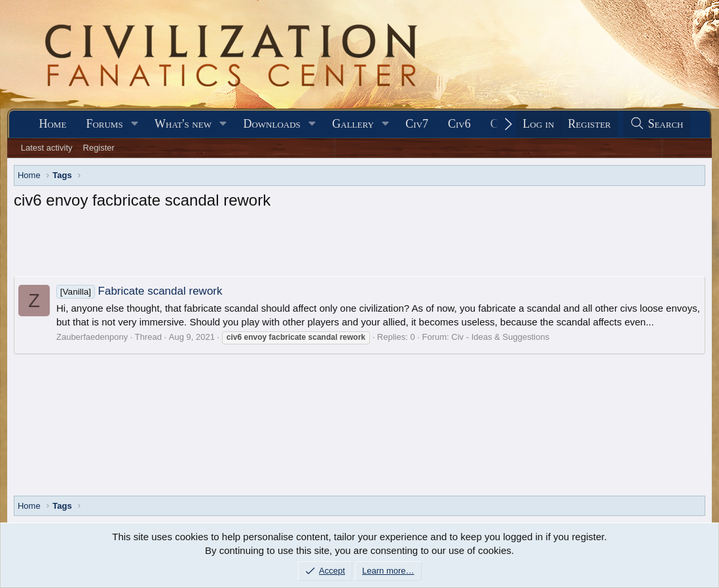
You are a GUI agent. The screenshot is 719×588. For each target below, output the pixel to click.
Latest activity (47, 148)
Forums (104, 124)
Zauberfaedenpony (92, 337)
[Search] (657, 124)
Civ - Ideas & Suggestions (500, 337)
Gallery (353, 124)
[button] (135, 124)
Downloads (271, 124)
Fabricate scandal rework (139, 291)
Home (52, 124)
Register (99, 148)
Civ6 (459, 124)
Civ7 (417, 124)
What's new (183, 124)
